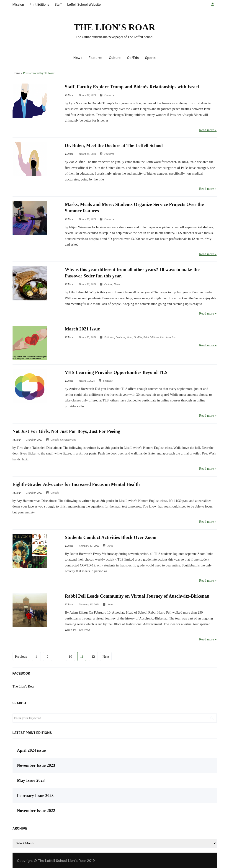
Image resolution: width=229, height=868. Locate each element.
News (78, 58)
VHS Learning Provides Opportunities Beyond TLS (116, 372)
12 (93, 657)
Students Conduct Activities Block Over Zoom (111, 537)
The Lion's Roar (24, 686)
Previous (21, 657)
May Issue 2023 (31, 780)
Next (106, 657)
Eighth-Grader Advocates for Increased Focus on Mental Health (76, 484)
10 (71, 657)
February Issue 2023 (35, 796)
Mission (18, 4)
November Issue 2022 (36, 811)
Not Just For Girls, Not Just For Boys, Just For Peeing (66, 431)
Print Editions (39, 4)
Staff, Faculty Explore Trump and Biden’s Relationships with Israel (132, 87)
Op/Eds (133, 58)
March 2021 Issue (82, 329)
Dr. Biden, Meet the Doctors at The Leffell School (114, 145)
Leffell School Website (84, 4)
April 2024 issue (31, 750)
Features (96, 58)
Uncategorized (168, 337)
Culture (115, 58)
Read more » (208, 130)
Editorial (109, 337)
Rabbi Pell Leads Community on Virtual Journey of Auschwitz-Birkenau (137, 596)
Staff (58, 4)
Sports (150, 58)
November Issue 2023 (36, 765)
